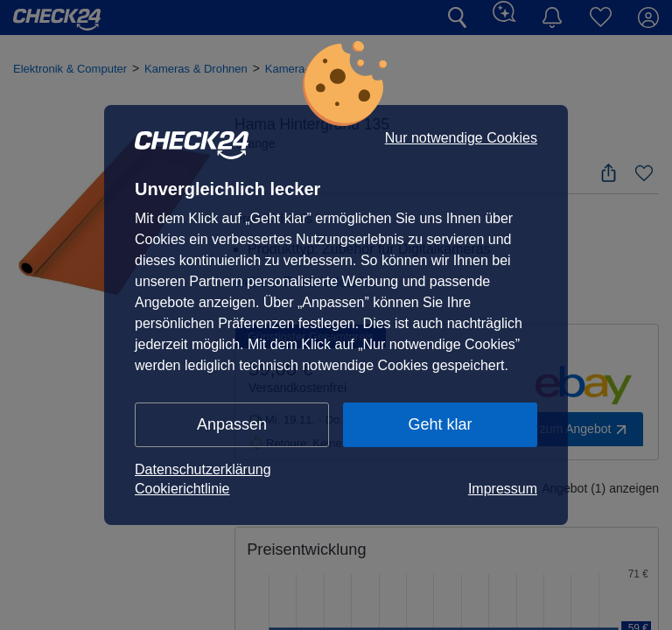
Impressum (503, 489)
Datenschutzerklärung (203, 469)
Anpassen (232, 424)
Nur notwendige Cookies (461, 138)
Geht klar (440, 424)
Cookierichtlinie (182, 489)
